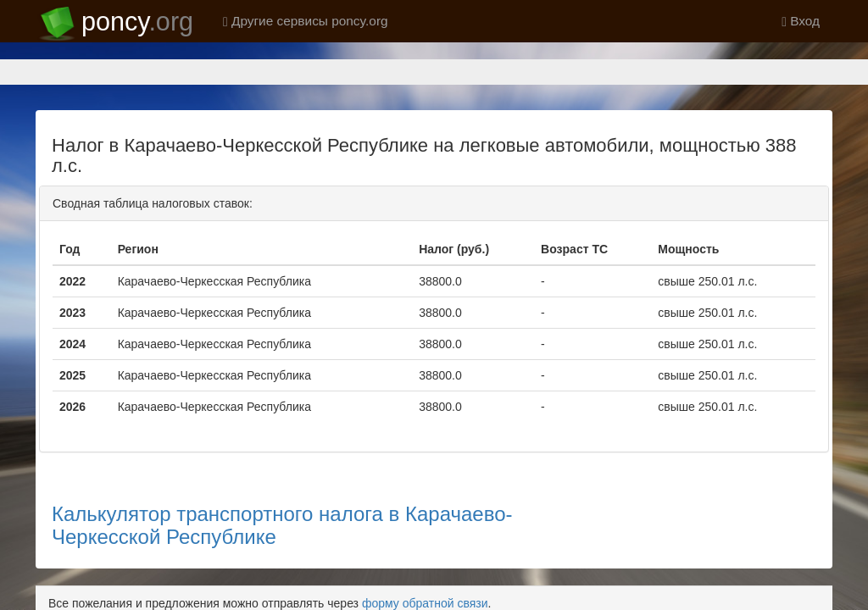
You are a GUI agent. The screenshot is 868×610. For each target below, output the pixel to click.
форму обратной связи (425, 544)
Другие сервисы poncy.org (306, 21)
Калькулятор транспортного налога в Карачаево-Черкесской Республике (282, 466)
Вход (801, 21)
